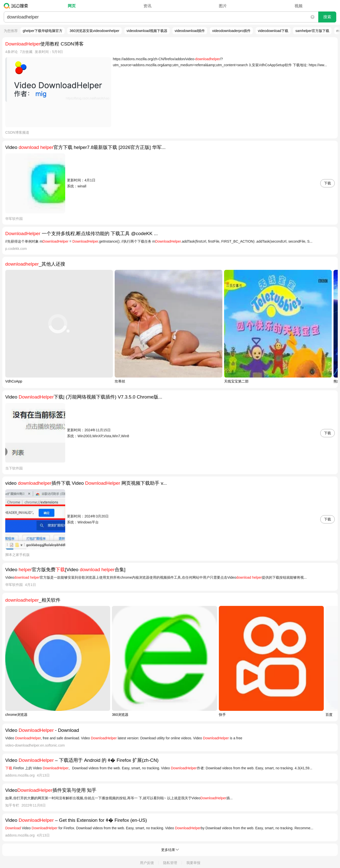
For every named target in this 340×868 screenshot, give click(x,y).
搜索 (327, 17)
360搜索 (17, 6)
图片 (223, 6)
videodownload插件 (190, 31)
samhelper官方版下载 (312, 31)
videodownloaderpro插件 (231, 31)
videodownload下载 (273, 31)
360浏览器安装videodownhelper (94, 31)
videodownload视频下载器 (147, 31)
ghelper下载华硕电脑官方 (43, 31)
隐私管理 (170, 863)
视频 (299, 6)
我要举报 (193, 863)
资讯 (147, 6)
